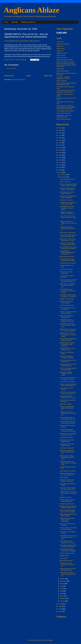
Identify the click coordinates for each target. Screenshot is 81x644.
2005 (60, 609)
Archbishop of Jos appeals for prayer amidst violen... (68, 203)
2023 (60, 135)
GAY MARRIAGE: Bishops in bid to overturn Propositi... (68, 422)
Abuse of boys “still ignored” (68, 233)
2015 (60, 155)
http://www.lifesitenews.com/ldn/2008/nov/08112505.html (22, 41)
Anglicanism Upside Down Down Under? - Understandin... (67, 520)
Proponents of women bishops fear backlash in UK (67, 565)
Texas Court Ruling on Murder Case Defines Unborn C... (68, 281)
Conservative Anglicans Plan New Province (68, 361)
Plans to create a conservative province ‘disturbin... (68, 529)
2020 (60, 143)
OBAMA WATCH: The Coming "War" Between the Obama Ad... (68, 493)
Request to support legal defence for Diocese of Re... (67, 408)
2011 (60, 165)
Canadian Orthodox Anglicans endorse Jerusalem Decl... (68, 507)
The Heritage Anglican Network (65, 111)
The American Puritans (66, 269)
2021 (60, 140)
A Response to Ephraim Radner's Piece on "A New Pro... (68, 414)
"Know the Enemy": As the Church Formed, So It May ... (68, 218)
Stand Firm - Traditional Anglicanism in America (63, 78)
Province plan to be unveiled (68, 263)
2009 (60, 170)
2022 (60, 138)
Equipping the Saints (66, 497)
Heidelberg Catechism (28, 22)
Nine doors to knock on (66, 200)
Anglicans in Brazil (62, 53)
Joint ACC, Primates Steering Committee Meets (68, 369)
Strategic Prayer (64, 556)
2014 (60, 158)
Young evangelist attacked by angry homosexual (68, 339)
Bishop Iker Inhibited (65, 404)
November (63, 177)
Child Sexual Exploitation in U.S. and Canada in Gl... (67, 474)
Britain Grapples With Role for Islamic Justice (68, 515)
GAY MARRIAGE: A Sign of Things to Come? (67, 349)
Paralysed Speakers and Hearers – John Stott (67, 481)
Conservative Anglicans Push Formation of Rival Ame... (68, 546)
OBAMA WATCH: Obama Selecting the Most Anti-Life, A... (67, 457)
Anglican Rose (61, 48)
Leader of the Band (65, 182)
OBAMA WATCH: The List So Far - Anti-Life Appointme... (68, 330)
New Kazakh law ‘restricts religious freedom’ (67, 193)
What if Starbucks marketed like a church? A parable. (68, 511)
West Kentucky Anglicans (64, 119)
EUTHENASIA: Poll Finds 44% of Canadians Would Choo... (68, 325)
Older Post (48, 76)
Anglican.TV (60, 51)
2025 (60, 130)
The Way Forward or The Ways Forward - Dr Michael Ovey (68, 463)
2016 (60, 153)
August (62, 584)
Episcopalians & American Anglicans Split (67, 441)
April (61, 594)
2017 (60, 150)
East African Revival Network (65, 60)
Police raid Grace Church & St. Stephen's (67, 308)
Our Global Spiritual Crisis (67, 305)
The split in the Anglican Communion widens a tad (68, 430)
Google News (60, 69)
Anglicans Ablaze (32, 10)
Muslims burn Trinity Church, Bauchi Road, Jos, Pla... (68, 240)
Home (6, 22)
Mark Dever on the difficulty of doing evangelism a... (68, 197)
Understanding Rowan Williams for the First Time (68, 397)
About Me (15, 22)
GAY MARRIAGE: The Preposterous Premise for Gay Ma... (68, 291)
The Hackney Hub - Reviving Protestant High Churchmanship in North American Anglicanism (66, 107)
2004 (60, 611)
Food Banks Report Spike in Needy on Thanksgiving (68, 189)
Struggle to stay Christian (67, 299)
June (62, 589)
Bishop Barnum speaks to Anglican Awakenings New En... (68, 574)
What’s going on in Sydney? (68, 471)
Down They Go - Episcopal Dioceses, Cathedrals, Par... (67, 285)
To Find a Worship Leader (67, 553)
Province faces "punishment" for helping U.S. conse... (68, 378)
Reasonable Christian (63, 71)
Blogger (51, 640)
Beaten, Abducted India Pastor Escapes (66, 302)
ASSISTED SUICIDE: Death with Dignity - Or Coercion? (68, 296)
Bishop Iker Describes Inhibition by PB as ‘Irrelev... (66, 374)
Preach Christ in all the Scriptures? (66, 273)
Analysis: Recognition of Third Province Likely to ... (68, 313)
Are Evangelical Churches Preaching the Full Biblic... (68, 260)
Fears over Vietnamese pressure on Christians (67, 357)
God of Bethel (64, 558)
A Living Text (60, 42)
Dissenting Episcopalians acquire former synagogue (68, 550)
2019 (60, 145)
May (61, 591)
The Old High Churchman (64, 113)
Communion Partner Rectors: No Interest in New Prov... (68, 489)
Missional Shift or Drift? (66, 561)
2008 (60, 172)
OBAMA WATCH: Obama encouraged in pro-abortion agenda (68, 335)
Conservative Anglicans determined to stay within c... (67, 229)
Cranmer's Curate (62, 57)
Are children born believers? (68, 382)
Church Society (61, 55)
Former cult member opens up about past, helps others (68, 236)
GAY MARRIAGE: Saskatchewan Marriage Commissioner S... (67, 252)
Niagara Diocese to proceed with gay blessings (68, 569)
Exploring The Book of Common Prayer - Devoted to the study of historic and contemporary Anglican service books (66, 64)
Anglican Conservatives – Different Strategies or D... (68, 213)
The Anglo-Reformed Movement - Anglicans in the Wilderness (66, 91)
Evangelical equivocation (67, 504)
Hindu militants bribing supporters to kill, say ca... (68, 542)
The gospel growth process (67, 179)
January (62, 601)
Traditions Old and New (66, 437)
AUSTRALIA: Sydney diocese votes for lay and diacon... (68, 393)
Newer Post (9, 76)
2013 (60, 160)
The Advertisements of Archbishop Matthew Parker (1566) (66, 84)
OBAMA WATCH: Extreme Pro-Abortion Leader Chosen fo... (67, 344)
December (63, 175)
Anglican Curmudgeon (63, 44)
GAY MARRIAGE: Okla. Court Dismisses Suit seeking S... (68, 248)
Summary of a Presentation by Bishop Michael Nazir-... (68, 244)
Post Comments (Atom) (19, 80)
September (63, 581)
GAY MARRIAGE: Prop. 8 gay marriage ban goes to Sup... (68, 537)
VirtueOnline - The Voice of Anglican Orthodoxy (64, 116)
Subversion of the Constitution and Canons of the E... (68, 434)
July (61, 586)
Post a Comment (11, 68)
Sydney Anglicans (62, 81)
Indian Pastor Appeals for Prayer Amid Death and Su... (67, 452)
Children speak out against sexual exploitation (67, 501)
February (63, 598)
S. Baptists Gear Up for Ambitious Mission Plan (67, 320)
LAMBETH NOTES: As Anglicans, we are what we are (68, 223)
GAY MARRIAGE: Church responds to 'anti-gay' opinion (67, 208)
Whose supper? (64, 477)
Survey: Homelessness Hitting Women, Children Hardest (68, 185)
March (62, 596)
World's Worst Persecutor (67, 256)
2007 (60, 604)
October (62, 579)
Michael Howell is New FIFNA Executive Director (68, 365)
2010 (60, 167)
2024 (60, 133)
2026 (60, 128)
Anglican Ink (60, 46)
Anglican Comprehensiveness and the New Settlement (68, 385)
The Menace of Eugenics (67, 448)
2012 (60, 163)
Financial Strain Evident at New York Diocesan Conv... (68, 418)
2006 (60, 607)
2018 (60, 148)
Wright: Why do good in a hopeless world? (67, 316)
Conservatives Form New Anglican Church (67, 445)
